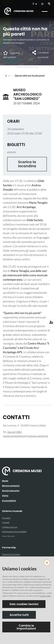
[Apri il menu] (45, 11)
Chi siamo (6, 518)
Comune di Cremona (11, 554)
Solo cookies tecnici (24, 604)
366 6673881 (14, 432)
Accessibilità (9, 501)
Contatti (6, 522)
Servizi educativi (11, 491)
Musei (5, 481)
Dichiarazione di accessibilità (14, 531)
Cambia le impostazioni (26, 627)
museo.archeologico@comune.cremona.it (25, 436)
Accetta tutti (19, 615)
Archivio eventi (13, 76)
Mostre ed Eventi (11, 486)
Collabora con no (10, 527)
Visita (5, 496)
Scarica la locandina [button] (27, 164)
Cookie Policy (46, 596)
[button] (35, 4)
